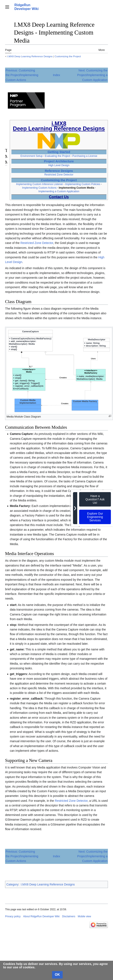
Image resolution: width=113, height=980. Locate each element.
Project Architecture (59, 161)
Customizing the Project (68, 56)
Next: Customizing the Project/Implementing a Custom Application (92, 75)
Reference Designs (59, 171)
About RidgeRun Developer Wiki (41, 916)
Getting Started (59, 152)
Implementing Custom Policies (83, 184)
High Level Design (59, 165)
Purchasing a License (85, 156)
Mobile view (84, 916)
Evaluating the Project (58, 156)
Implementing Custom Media (76, 188)
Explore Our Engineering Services (95, 517)
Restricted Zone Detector (59, 175)
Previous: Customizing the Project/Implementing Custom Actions (22, 75)
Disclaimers (69, 916)
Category (12, 884)
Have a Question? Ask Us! (95, 499)
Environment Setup (32, 156)
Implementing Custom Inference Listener (40, 184)
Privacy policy (13, 916)
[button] (7, 7)
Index (56, 75)
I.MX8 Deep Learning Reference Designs (30, 56)
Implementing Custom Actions (39, 188)
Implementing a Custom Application (59, 191)
